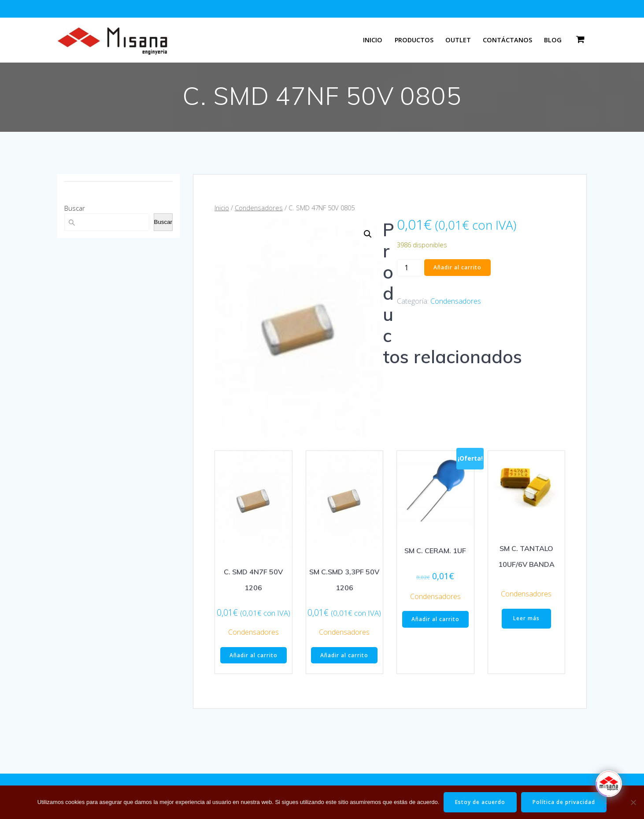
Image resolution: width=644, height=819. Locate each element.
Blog (553, 40)
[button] (368, 234)
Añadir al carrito (457, 267)
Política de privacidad (564, 802)
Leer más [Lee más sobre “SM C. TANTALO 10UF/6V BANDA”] (526, 618)
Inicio (373, 40)
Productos (414, 40)
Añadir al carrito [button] (254, 655)
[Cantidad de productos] (410, 268)
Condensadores (259, 208)
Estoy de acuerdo (480, 802)
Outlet (458, 40)
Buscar (75, 208)
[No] (633, 802)
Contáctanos (507, 40)
